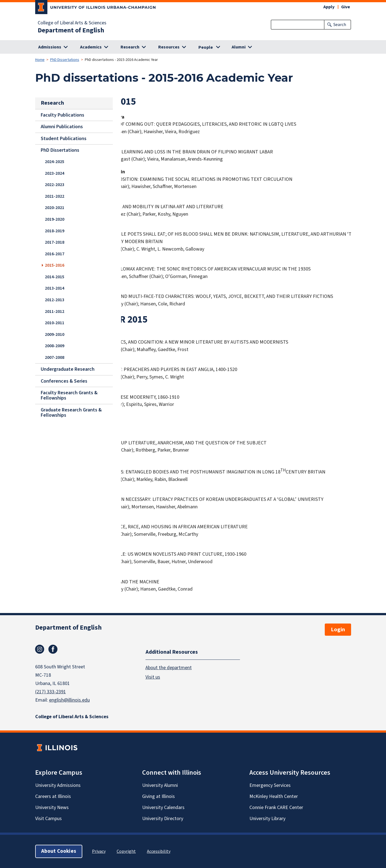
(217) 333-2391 (51, 692)
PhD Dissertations (65, 60)
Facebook (53, 649)
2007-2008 (55, 357)
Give (346, 7)
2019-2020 (55, 219)
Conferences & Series (64, 381)
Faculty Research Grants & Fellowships (69, 395)
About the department (169, 668)
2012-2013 (55, 300)
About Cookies (59, 851)
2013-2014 (55, 288)
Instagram (40, 649)
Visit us (153, 677)
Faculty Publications (62, 115)
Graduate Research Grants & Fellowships (71, 413)
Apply (329, 7)
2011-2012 (55, 311)
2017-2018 (55, 242)
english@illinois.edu (69, 700)
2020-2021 (55, 208)
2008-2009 (55, 346)
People (206, 47)
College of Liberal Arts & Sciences (72, 23)
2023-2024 (55, 173)
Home (40, 60)
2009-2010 (55, 334)
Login (338, 630)
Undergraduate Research (68, 369)
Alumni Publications (62, 127)
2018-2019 (55, 231)
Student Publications (64, 139)
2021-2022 (55, 196)
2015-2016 (55, 265)
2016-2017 (55, 254)
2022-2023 (55, 185)
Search (340, 25)
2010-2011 (55, 323)
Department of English (71, 30)
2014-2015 (55, 277)
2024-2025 (55, 162)
